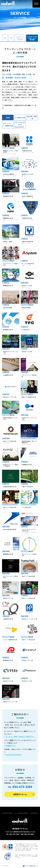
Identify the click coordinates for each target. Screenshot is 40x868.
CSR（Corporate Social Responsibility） (20, 125)
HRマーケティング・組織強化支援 (8, 125)
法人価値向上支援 (20, 117)
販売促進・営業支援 (32, 117)
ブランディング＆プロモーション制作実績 (32, 38)
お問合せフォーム (20, 794)
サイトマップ (34, 813)
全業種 (8, 117)
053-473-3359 (22, 787)
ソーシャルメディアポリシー (22, 813)
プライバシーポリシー (8, 813)
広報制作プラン (11, 746)
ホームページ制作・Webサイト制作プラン (20, 737)
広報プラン (11, 38)
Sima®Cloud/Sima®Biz (14, 755)
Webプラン (5, 38)
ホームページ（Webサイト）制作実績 (20, 38)
